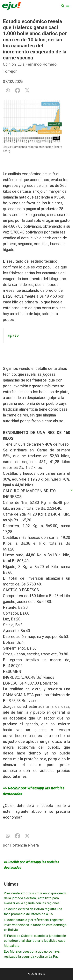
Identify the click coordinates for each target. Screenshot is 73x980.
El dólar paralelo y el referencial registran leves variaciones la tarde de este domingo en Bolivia (35, 925)
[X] (27, 90)
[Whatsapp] (8, 90)
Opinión (9, 64)
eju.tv (13, 336)
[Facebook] (18, 90)
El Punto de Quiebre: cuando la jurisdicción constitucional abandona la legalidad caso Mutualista (35, 941)
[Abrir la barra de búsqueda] (63, 6)
